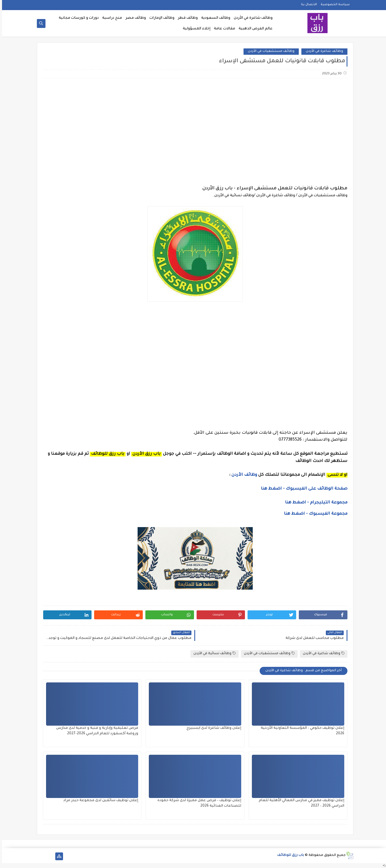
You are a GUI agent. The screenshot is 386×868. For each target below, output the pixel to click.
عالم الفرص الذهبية (254, 29)
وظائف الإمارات (160, 18)
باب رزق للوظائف (289, 855)
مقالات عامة (223, 29)
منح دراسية (110, 18)
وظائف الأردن (242, 475)
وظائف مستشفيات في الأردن (269, 51)
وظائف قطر (186, 18)
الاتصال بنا (307, 5)
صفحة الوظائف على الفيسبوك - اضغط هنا (302, 489)
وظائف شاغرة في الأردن (251, 18)
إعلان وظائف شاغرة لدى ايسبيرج (212, 728)
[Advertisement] (193, 128)
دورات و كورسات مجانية (77, 18)
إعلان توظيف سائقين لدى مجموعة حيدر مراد (99, 801)
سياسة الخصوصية (333, 5)
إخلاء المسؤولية (195, 29)
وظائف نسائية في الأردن (213, 653)
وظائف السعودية (214, 18)
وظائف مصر (134, 18)
